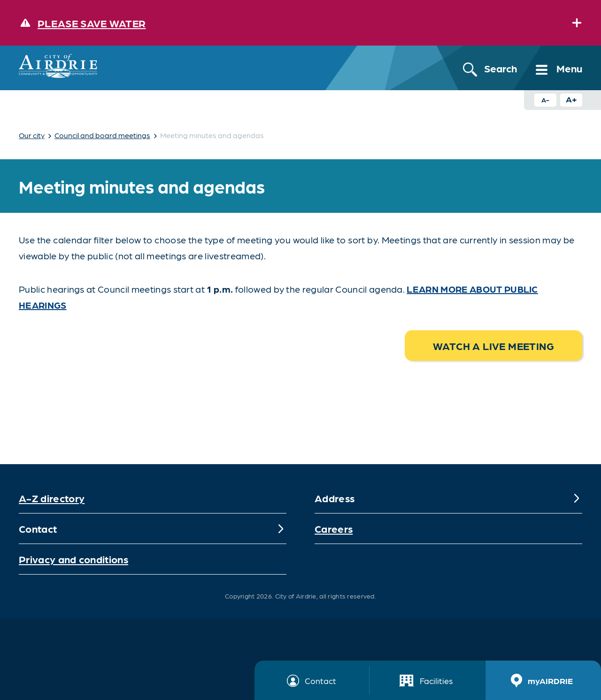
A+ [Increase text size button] (571, 99)
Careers (334, 528)
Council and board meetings (102, 135)
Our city (32, 135)
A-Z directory (52, 498)
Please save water (92, 23)
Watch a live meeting (493, 346)
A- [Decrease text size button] (545, 100)
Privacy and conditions (73, 559)
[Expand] (577, 23)
